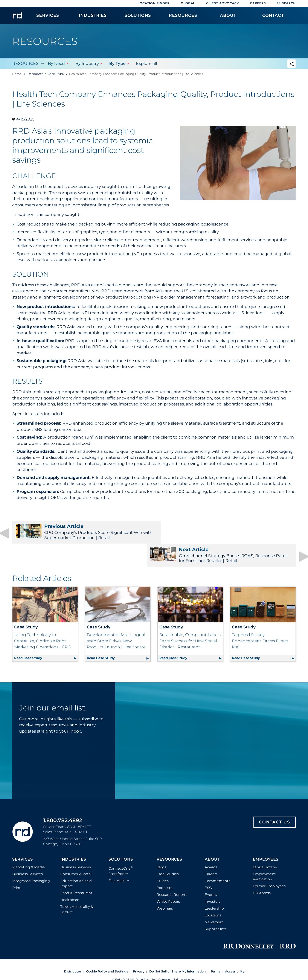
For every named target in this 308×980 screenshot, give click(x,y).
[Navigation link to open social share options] (291, 64)
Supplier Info (216, 908)
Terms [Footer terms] (215, 950)
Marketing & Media (28, 846)
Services (22, 838)
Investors (213, 880)
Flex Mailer (119, 859)
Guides (163, 860)
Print (16, 866)
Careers (258, 3)
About (212, 838)
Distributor (73, 950)
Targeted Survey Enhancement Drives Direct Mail (260, 620)
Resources (25, 63)
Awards (211, 846)
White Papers (168, 880)
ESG (208, 866)
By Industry (87, 63)
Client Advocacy (223, 3)
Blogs (161, 846)
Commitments (217, 860)
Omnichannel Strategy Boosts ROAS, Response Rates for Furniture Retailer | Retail (228, 532)
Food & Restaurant (76, 872)
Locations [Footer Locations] (213, 894)
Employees (266, 838)
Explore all (146, 63)
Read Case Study (46, 636)
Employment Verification (264, 855)
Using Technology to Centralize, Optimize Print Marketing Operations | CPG (43, 620)
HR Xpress (262, 872)
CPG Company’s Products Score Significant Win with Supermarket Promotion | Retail (80, 532)
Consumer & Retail (76, 853)
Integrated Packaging (31, 860)
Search (286, 3)
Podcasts (164, 866)
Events (211, 873)
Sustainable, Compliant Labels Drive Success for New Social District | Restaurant (190, 620)
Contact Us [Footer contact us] (275, 801)
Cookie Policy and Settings (107, 950)
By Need (56, 63)
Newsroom (214, 901)
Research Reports (172, 873)
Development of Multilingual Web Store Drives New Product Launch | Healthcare (116, 620)
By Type (117, 63)
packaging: (55, 361)
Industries (73, 838)
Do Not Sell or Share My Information (178, 950)
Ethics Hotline (265, 846)
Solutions (121, 838)
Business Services (27, 853)
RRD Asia (81, 285)
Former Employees (269, 865)
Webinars (165, 887)
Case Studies (168, 853)
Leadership (214, 887)
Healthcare (70, 879)
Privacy (139, 950)
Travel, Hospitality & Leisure (77, 888)
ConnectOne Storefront (121, 849)
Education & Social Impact (76, 862)
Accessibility (235, 950)
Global (188, 3)
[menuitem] (48, 18)
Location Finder (154, 3)
